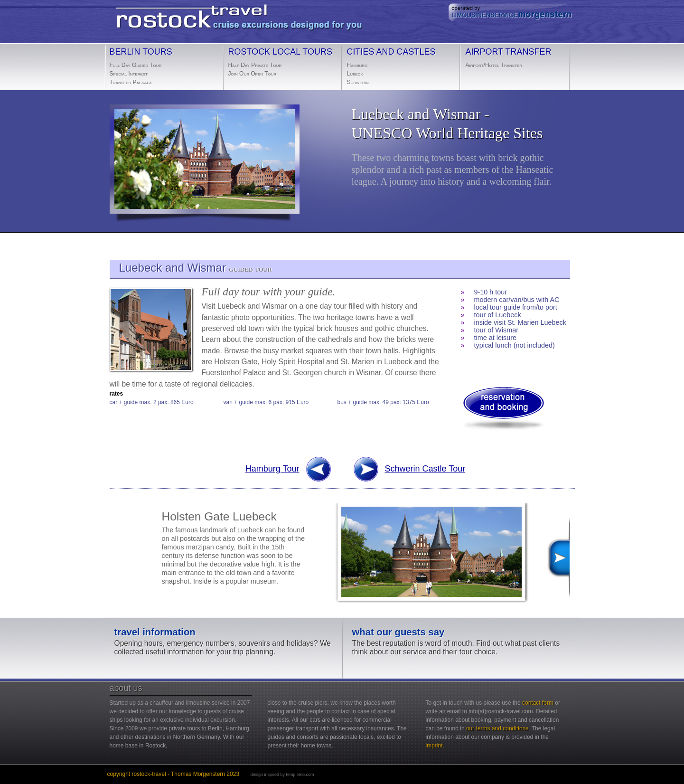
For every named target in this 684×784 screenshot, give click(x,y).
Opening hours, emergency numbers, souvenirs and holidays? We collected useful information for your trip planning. (224, 642)
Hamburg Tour (289, 474)
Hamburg (357, 65)
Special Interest (129, 74)
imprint (434, 746)
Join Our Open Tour (253, 74)
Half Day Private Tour (255, 65)
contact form (538, 703)
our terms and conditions (497, 728)
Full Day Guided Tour (136, 65)
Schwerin (358, 82)
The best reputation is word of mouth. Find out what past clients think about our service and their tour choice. (461, 642)
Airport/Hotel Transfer (494, 65)
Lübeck (355, 74)
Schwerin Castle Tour (425, 469)
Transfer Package (131, 82)
